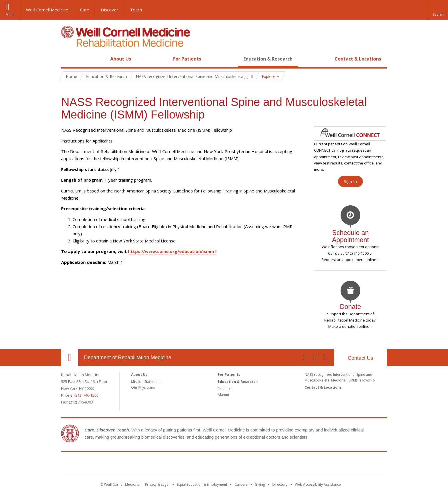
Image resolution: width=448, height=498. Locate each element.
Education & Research (268, 59)
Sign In (350, 181)
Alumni (223, 394)
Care (85, 10)
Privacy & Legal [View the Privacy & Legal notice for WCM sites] (157, 484)
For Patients (187, 59)
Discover (110, 10)
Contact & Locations (358, 59)
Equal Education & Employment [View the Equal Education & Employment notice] (202, 484)
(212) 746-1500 (86, 395)
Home (67, 59)
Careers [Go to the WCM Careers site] (241, 484)
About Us (121, 59)
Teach (136, 10)
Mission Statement (146, 382)
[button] (438, 10)
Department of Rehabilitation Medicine (128, 358)
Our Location (70, 358)
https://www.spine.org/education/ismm (171, 251)
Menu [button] (10, 15)
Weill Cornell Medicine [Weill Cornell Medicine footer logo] (224, 464)
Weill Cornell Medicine (47, 10)
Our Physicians (143, 387)
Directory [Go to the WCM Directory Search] (280, 484)
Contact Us (360, 358)
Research (225, 389)
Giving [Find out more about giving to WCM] (260, 484)
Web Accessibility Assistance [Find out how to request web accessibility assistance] (318, 484)
